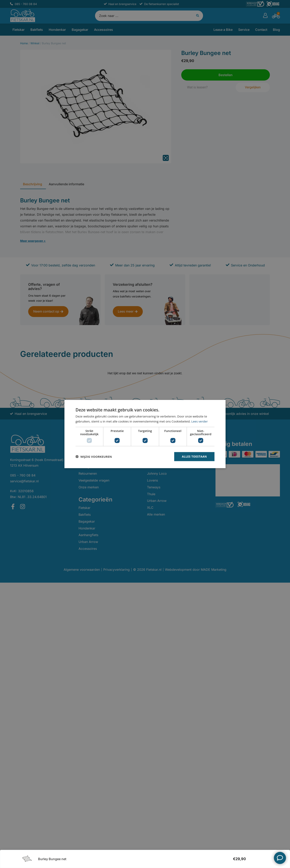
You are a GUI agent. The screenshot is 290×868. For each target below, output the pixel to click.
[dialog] (145, 434)
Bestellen (259, 858)
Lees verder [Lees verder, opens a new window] (200, 421)
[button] (94, 457)
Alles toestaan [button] (194, 456)
